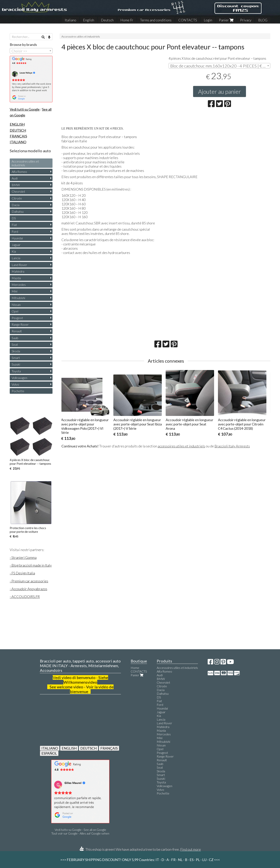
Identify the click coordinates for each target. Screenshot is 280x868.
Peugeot (17, 318)
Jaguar (16, 245)
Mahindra (18, 271)
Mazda (16, 278)
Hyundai (17, 238)
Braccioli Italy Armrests (232, 446)
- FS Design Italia (22, 573)
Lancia (16, 258)
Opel (15, 311)
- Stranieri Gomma (23, 557)
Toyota (16, 371)
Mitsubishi (18, 298)
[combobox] (219, 66)
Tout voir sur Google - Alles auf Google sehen (80, 833)
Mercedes (19, 285)
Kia (14, 251)
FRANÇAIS (109, 748)
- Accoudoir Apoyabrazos (28, 589)
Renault (17, 331)
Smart (16, 358)
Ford (15, 231)
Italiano (70, 20)
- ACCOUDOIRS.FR (25, 597)
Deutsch (107, 20)
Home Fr (127, 20)
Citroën (17, 198)
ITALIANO (50, 748)
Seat (15, 344)
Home (135, 668)
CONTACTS (188, 20)
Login (208, 20)
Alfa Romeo (19, 172)
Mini (14, 291)
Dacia (16, 205)
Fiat (14, 225)
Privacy (246, 20)
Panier (226, 20)
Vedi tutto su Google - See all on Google (80, 830)
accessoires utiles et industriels (181, 446)
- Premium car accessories (29, 581)
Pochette (18, 391)
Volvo (15, 384)
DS (14, 218)
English (89, 20)
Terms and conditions (156, 20)
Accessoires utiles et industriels (81, 36)
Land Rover (19, 265)
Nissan (16, 305)
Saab (15, 338)
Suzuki (16, 364)
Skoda (16, 351)
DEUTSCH (88, 748)
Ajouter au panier (220, 91)
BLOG (263, 20)
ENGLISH (69, 748)
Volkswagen (19, 378)
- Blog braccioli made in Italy (31, 565)
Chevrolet (18, 191)
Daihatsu (18, 211)
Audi (15, 178)
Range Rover (20, 324)
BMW (16, 185)
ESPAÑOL (49, 753)
